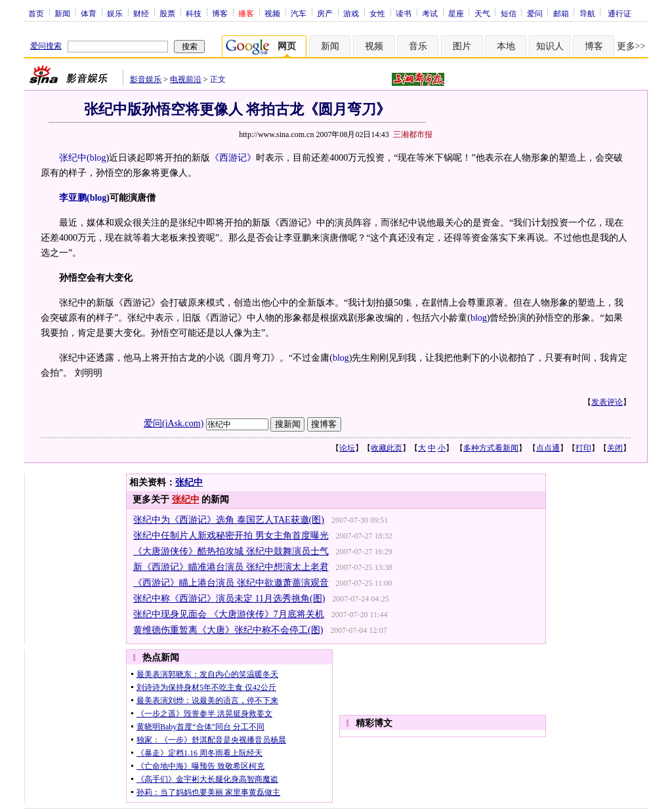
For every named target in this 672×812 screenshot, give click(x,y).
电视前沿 (186, 79)
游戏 (351, 13)
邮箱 (561, 13)
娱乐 (115, 13)
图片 (462, 46)
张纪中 (189, 482)
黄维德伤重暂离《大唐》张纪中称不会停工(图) (228, 630)
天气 (482, 13)
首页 (36, 13)
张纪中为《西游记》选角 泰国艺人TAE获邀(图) (229, 520)
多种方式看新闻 (491, 448)
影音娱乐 (146, 79)
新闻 (62, 13)
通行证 (619, 13)
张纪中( (74, 158)
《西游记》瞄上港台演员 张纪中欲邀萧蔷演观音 (231, 583)
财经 (141, 13)
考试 (430, 13)
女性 (377, 13)
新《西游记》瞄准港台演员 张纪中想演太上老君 (231, 567)
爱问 (535, 13)
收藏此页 (387, 448)
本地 (506, 46)
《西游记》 (233, 158)
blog (98, 158)
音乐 (418, 46)
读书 (404, 13)
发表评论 (607, 402)
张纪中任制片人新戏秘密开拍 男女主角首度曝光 (231, 536)
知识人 (550, 46)
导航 (587, 13)
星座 (456, 13)
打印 (583, 448)
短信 (509, 13)
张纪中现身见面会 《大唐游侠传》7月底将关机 (229, 614)
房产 (325, 13)
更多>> (631, 46)
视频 (272, 13)
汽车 (299, 13)
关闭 (615, 448)
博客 (220, 13)
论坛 (347, 448)
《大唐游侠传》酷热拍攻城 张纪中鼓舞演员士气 (231, 551)
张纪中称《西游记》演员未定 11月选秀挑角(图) (229, 599)
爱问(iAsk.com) (174, 423)
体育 (89, 13)
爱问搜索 (46, 46)
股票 (167, 13)
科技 (194, 13)
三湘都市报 (413, 134)
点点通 (548, 448)
